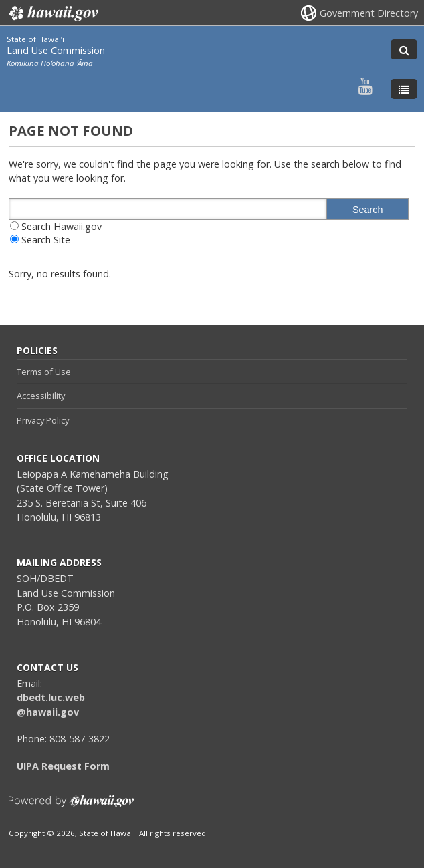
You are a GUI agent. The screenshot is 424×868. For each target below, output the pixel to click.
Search (368, 210)
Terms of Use (44, 372)
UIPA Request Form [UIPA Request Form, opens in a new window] (63, 766)
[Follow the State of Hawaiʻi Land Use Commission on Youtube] (365, 86)
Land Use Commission (56, 50)
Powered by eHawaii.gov (71, 806)
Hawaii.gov (52, 13)
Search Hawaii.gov (62, 226)
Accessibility (41, 396)
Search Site (46, 240)
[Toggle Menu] (404, 89)
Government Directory (369, 13)
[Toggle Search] (404, 49)
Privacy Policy (43, 420)
